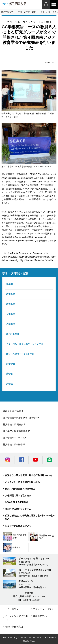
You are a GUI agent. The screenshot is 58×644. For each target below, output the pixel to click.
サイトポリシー (13, 609)
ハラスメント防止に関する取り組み (22, 482)
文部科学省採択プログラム (18, 509)
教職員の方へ (40, 616)
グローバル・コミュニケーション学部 (25, 344)
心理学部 (11, 324)
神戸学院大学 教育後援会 (15, 431)
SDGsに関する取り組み (17, 502)
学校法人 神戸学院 (12, 411)
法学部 (9, 284)
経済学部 (11, 294)
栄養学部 (11, 364)
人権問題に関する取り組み (18, 496)
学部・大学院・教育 (27, 12)
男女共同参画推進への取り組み (20, 489)
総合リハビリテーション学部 (20, 354)
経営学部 (11, 304)
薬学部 (9, 374)
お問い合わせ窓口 (14, 627)
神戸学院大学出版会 (13, 444)
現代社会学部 (13, 334)
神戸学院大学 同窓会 (13, 424)
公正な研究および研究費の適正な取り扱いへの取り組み (30, 517)
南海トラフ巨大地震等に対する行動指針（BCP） (29, 475)
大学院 (9, 384)
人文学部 (11, 314)
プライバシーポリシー (44, 609)
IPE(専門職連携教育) (15, 537)
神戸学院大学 (7, 12)
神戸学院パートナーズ (14, 438)
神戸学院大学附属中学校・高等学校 (20, 418)
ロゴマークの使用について (18, 526)
